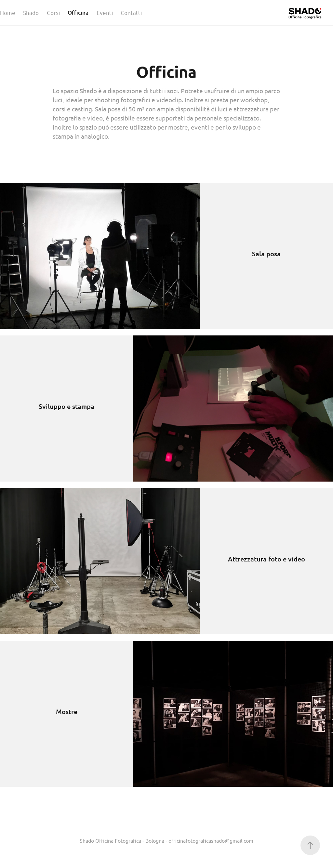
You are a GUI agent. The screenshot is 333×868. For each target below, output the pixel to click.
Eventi (105, 13)
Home (8, 13)
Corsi (53, 13)
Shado (31, 13)
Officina (78, 13)
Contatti (131, 13)
